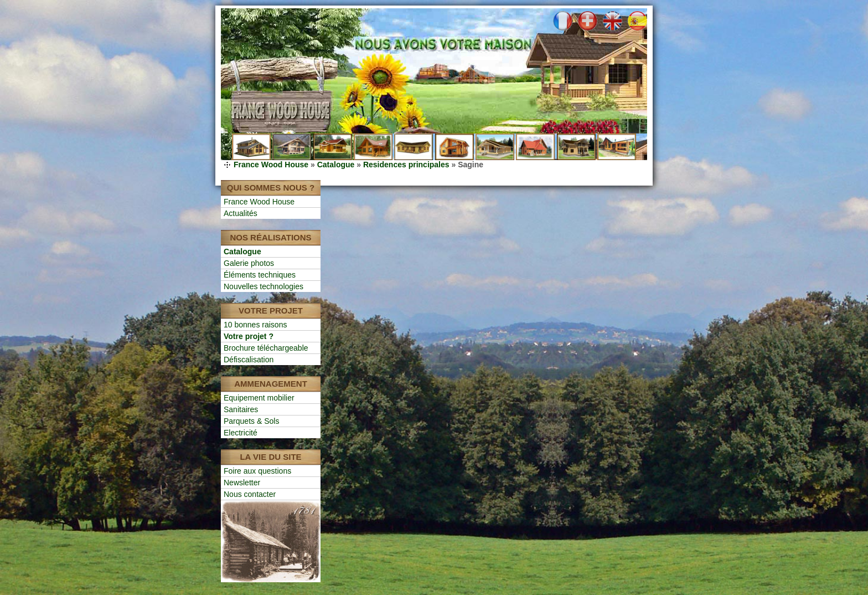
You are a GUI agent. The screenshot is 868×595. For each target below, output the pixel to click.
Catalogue (336, 165)
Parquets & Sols (251, 421)
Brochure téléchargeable (266, 348)
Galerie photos (249, 263)
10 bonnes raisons (255, 325)
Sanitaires (241, 409)
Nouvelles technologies (263, 286)
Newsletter (242, 483)
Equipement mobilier (259, 398)
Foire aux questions (257, 471)
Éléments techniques (260, 275)
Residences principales (406, 165)
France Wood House (271, 165)
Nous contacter (250, 494)
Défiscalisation (249, 360)
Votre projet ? (249, 336)
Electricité (241, 433)
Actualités (241, 213)
